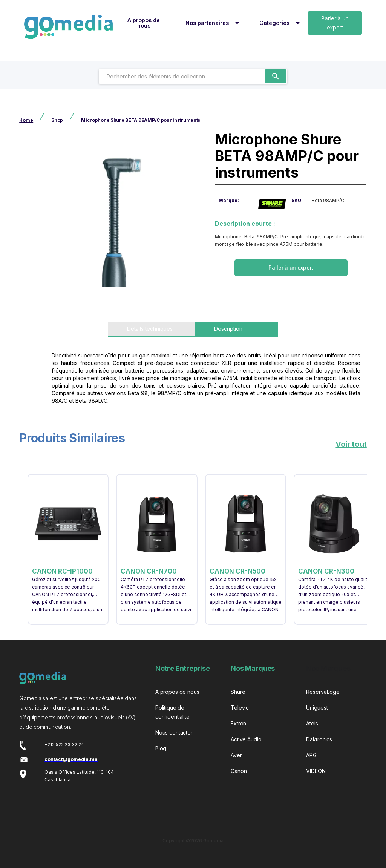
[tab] (152, 329)
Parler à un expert (335, 23)
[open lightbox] (114, 211)
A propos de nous (144, 23)
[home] (68, 27)
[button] (211, 23)
